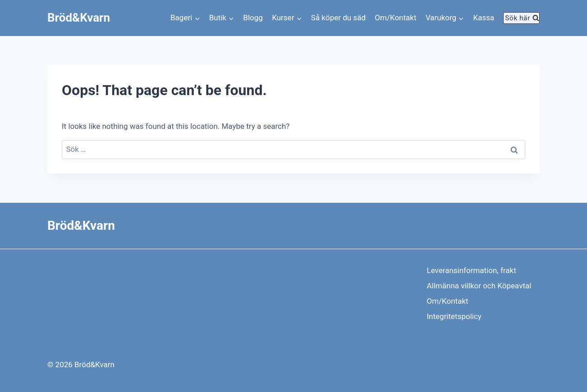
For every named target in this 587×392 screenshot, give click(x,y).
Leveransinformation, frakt (472, 270)
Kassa (484, 18)
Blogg (253, 18)
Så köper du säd (338, 18)
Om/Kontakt (395, 18)
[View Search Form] (521, 18)
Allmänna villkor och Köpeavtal (479, 286)
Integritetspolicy (454, 316)
